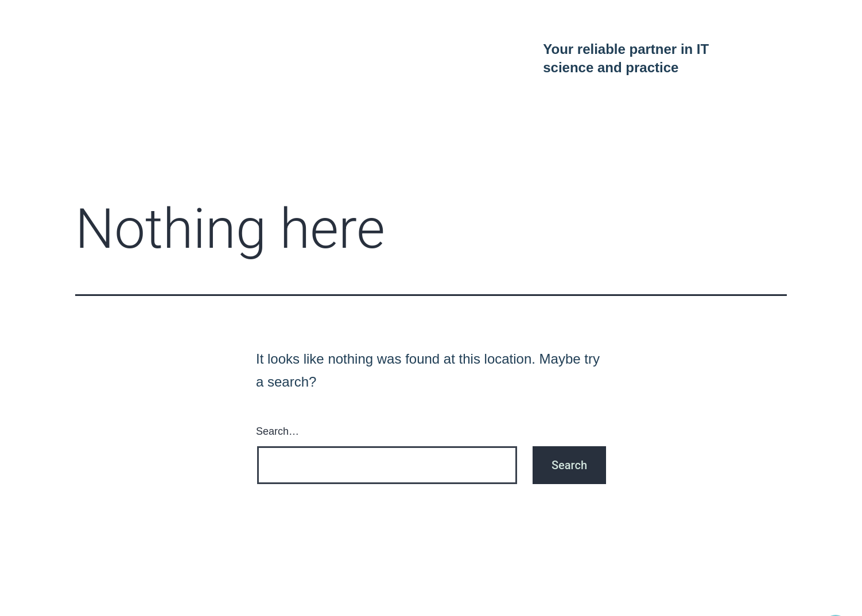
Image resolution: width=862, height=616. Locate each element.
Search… (277, 431)
